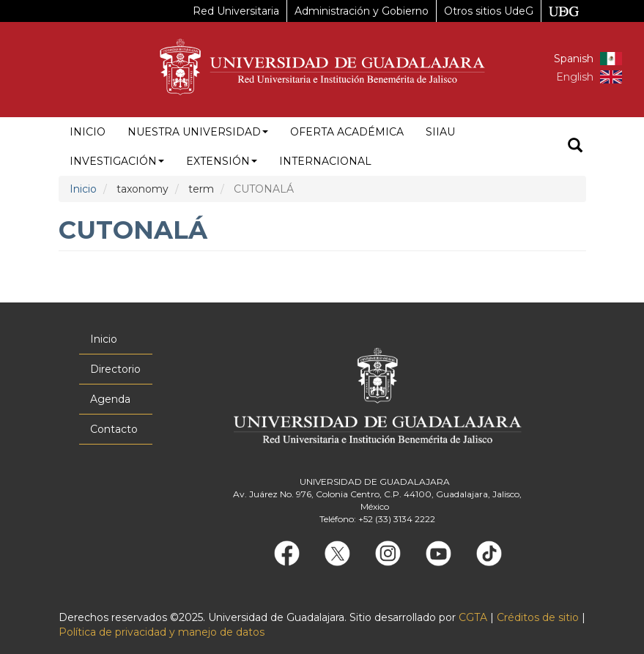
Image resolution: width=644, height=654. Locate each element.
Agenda (110, 399)
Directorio (115, 369)
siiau (440, 132)
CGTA (473, 617)
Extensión (222, 161)
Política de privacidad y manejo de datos (162, 632)
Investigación (117, 161)
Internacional (325, 161)
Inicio (88, 132)
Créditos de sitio (538, 617)
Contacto (114, 429)
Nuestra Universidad (198, 132)
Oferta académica (347, 132)
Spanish (574, 59)
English (575, 77)
